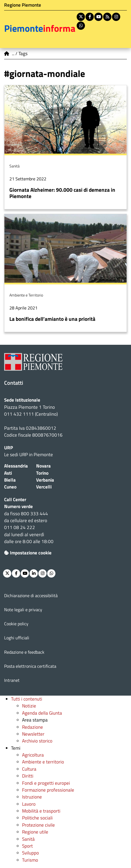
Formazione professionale (48, 790)
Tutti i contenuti (27, 699)
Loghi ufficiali (17, 638)
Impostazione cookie (28, 553)
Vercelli (44, 487)
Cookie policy (16, 624)
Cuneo (10, 487)
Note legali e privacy (23, 610)
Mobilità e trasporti (41, 811)
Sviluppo (30, 853)
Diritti (28, 776)
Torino (42, 473)
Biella (10, 480)
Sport (27, 846)
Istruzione (32, 797)
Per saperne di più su (65, 147)
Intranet (12, 680)
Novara (43, 466)
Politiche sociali (37, 818)
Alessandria (16, 466)
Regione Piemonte (23, 5)
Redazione (33, 727)
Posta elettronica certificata (30, 666)
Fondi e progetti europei (46, 783)
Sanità (28, 839)
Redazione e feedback (24, 652)
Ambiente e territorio (43, 762)
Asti (8, 473)
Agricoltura (33, 755)
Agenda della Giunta (42, 713)
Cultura (29, 769)
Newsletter (33, 734)
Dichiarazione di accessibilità (31, 595)
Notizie (29, 706)
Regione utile (35, 832)
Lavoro (29, 804)
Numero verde (18, 506)
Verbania (45, 480)
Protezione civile (38, 825)
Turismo (30, 860)
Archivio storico (37, 741)
